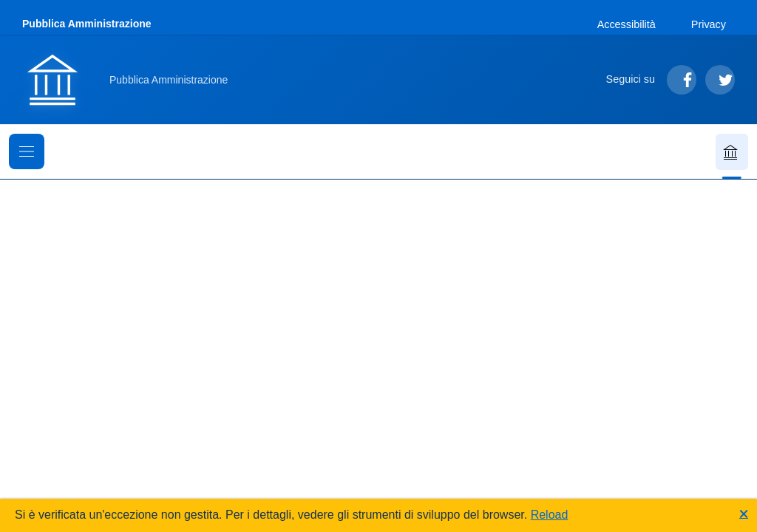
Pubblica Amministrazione (87, 24)
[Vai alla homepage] (134, 80)
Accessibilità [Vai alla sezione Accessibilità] (627, 24)
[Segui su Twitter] (720, 80)
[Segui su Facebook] (682, 80)
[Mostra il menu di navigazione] (27, 151)
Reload (550, 515)
